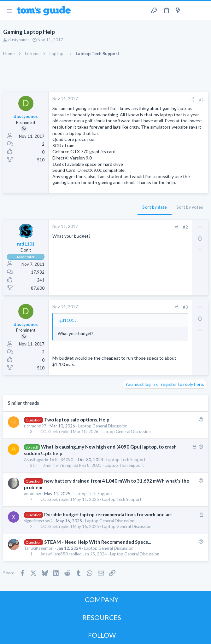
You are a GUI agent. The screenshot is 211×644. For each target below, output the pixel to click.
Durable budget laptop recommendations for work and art (108, 514)
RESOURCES (102, 617)
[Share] (193, 99)
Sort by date (155, 207)
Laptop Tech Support (126, 460)
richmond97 (35, 426)
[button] (9, 11)
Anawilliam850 (54, 554)
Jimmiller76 (54, 465)
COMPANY (102, 599)
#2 (185, 227)
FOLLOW (102, 635)
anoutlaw (32, 494)
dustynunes (19, 40)
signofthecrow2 (38, 521)
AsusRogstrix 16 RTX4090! (49, 460)
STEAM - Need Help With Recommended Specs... (97, 542)
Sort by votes (190, 207)
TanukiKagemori (39, 548)
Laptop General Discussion (103, 426)
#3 (185, 307)
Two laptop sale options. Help (77, 420)
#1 (202, 99)
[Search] (202, 11)
